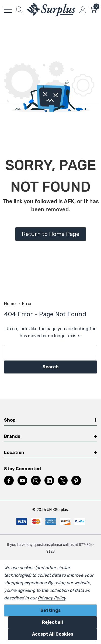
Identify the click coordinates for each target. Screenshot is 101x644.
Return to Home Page (51, 234)
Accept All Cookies (53, 634)
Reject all (53, 622)
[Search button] (20, 10)
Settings (50, 610)
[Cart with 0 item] (94, 10)
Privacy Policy (52, 598)
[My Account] (83, 10)
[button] (51, 234)
